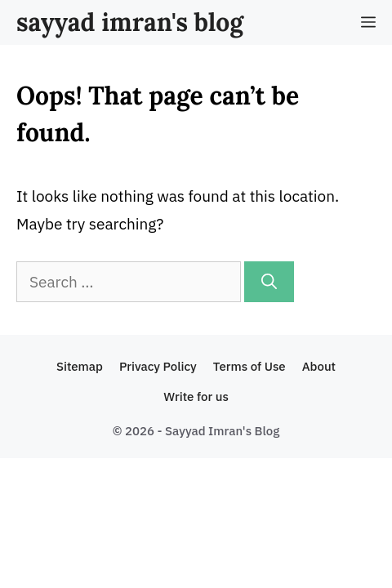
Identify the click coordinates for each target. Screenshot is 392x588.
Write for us (196, 396)
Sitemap (80, 366)
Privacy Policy (158, 366)
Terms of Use (249, 366)
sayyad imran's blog (130, 22)
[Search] (269, 282)
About (319, 366)
